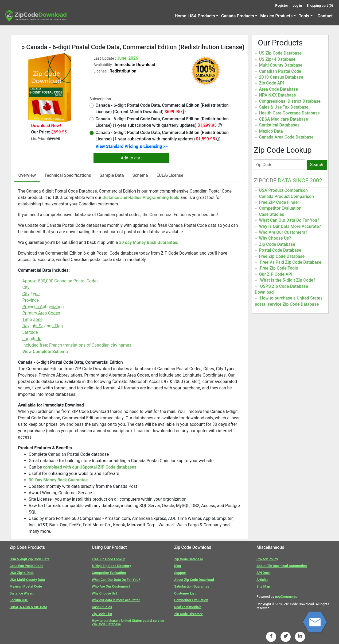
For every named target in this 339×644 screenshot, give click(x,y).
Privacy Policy (267, 559)
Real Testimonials (188, 607)
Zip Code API (271, 83)
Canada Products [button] (238, 16)
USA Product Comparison (283, 190)
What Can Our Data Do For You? (289, 220)
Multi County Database (281, 65)
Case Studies (271, 214)
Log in (297, 5)
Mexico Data (271, 131)
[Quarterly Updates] (220, 125)
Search (317, 165)
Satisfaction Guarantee (192, 586)
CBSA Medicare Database (283, 119)
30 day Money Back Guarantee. (149, 242)
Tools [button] (304, 16)
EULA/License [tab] (170, 175)
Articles (262, 580)
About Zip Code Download (194, 580)
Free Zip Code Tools (279, 268)
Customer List (185, 593)
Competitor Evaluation (280, 208)
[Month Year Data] (184, 112)
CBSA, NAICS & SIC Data (28, 607)
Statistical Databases (279, 125)
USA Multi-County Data (27, 580)
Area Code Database (278, 89)
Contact (325, 16)
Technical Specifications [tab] (68, 175)
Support (180, 573)
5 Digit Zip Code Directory (112, 566)
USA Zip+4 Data (22, 573)
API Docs (263, 573)
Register (282, 5)
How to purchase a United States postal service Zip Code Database (128, 622)
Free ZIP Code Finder (279, 202)
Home (180, 16)
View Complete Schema (45, 352)
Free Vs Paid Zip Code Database (291, 262)
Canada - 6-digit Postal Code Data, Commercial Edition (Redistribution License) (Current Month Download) (159, 108)
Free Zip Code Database (282, 256)
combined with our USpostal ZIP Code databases (90, 467)
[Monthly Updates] (218, 139)
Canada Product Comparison (286, 196)
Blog (178, 566)
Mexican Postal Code (26, 586)
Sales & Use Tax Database (284, 107)
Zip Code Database (277, 244)
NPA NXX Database (277, 95)
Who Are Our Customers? (283, 232)
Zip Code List (102, 614)
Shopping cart (320, 5)
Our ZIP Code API (276, 274)
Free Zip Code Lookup (109, 559)
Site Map (263, 586)
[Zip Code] (280, 165)
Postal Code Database (280, 250)
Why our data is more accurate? (116, 600)
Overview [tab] (27, 175)
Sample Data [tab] (112, 175)
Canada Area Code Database (286, 137)
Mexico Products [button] (276, 16)
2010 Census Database (281, 77)
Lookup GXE (19, 600)
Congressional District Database (290, 101)
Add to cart (131, 158)
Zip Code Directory (188, 614)
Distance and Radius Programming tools (141, 198)
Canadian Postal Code (280, 71)
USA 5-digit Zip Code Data (30, 559)
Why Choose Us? (275, 238)
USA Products (202, 16)
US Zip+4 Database (277, 59)
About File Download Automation (282, 566)
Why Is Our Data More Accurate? (290, 226)
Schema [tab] (140, 175)
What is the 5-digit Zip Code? (288, 280)
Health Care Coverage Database (289, 113)
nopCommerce (286, 597)
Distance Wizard (22, 593)
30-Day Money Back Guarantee (58, 480)
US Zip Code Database (280, 53)
